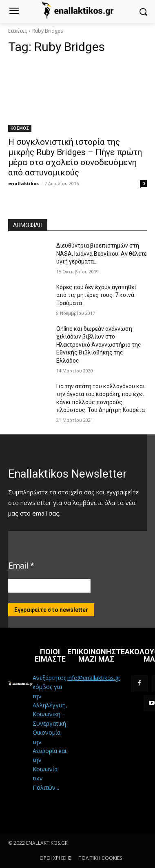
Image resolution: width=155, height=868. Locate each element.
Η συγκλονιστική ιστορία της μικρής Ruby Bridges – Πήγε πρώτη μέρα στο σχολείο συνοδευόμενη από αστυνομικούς (75, 157)
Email (21, 566)
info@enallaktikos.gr (94, 678)
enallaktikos (23, 183)
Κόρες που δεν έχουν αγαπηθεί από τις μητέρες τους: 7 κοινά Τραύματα (96, 295)
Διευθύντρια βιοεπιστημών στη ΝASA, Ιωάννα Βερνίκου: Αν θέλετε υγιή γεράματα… (102, 254)
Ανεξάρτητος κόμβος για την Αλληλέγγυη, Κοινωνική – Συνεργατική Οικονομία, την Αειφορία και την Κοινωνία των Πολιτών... (50, 733)
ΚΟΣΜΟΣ (20, 128)
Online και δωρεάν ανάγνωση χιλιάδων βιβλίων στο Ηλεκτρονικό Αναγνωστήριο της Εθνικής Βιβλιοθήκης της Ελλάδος (99, 345)
